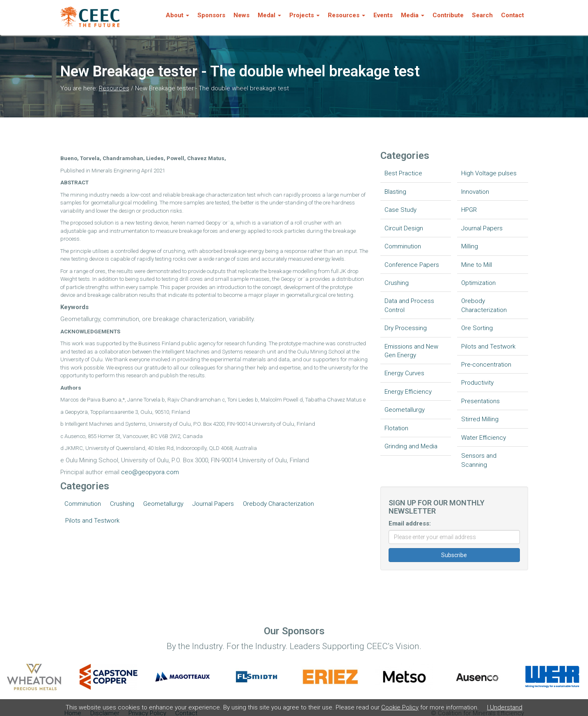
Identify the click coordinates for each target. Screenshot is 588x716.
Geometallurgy (163, 504)
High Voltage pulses (489, 173)
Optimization (478, 283)
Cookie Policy (400, 707)
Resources (114, 88)
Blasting (395, 192)
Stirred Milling (480, 419)
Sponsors (211, 15)
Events (383, 15)
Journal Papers (213, 504)
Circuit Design (404, 228)
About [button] (177, 15)
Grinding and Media (411, 446)
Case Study (400, 210)
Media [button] (413, 15)
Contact (512, 15)
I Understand (505, 707)
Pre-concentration (486, 365)
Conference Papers (412, 265)
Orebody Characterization (278, 504)
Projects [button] (304, 15)
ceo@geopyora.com (150, 472)
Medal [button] (269, 15)
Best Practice (403, 173)
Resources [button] (347, 15)
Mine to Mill (477, 265)
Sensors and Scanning (479, 460)
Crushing (122, 504)
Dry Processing (406, 328)
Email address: (410, 523)
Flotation (396, 428)
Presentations (480, 401)
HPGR (469, 210)
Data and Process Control (409, 305)
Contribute (448, 15)
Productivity (477, 383)
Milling (470, 246)
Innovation (475, 192)
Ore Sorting (477, 328)
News (241, 15)
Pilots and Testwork (92, 521)
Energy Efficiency (408, 392)
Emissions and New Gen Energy (411, 351)
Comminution (83, 504)
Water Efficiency (484, 438)
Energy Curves (404, 373)
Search (482, 15)
